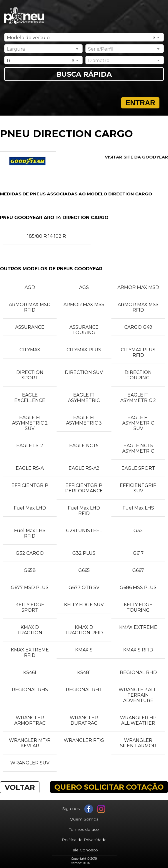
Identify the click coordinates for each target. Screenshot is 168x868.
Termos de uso (84, 829)
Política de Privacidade (84, 840)
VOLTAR (20, 787)
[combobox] (84, 37)
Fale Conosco (84, 850)
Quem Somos (84, 819)
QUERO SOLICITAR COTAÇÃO (109, 787)
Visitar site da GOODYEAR (136, 157)
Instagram (101, 809)
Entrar (140, 103)
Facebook (89, 809)
